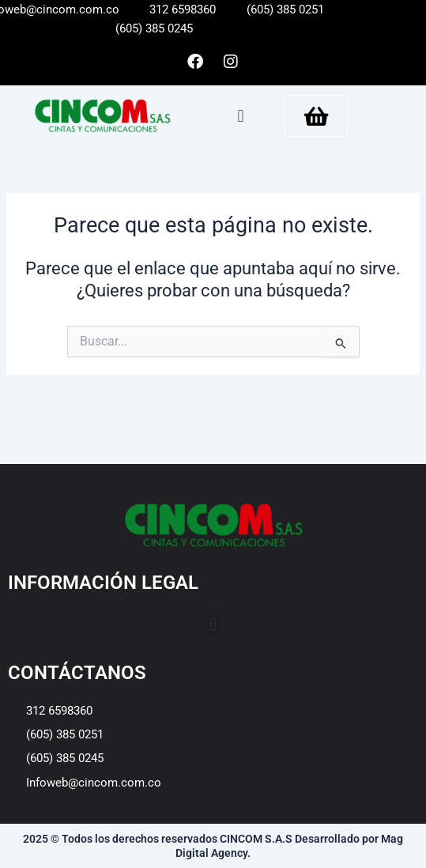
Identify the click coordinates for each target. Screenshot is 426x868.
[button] (241, 116)
